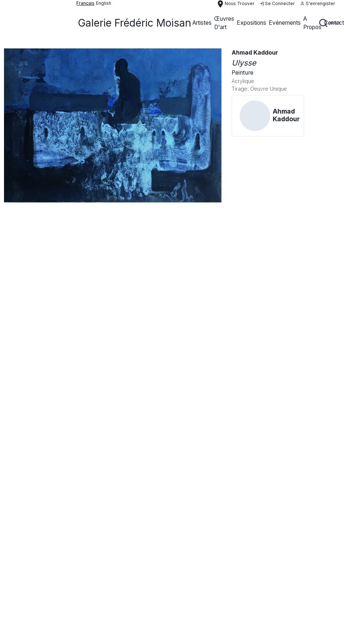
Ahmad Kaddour (255, 53)
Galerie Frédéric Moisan (135, 23)
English (104, 3)
